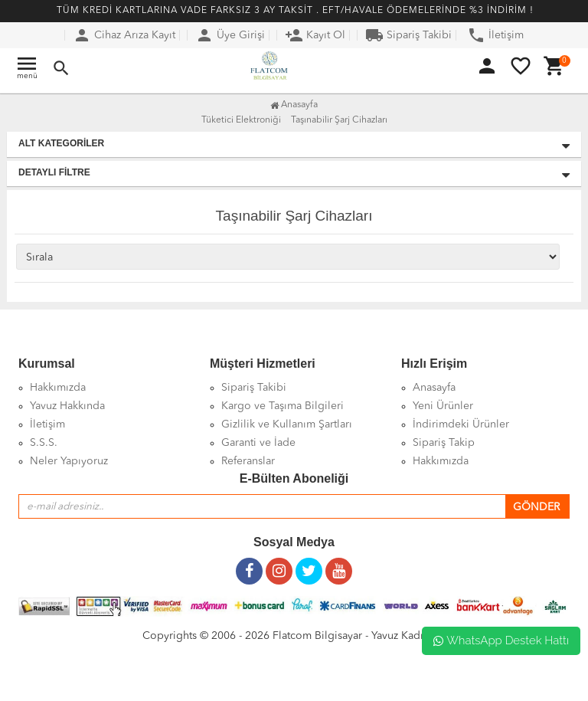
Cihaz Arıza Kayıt (124, 35)
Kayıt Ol (315, 35)
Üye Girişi (230, 35)
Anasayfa (294, 105)
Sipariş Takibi (408, 35)
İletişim (495, 35)
